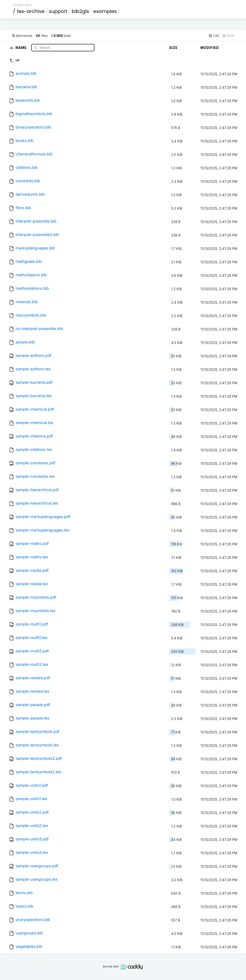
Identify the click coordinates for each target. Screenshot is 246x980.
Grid (228, 35)
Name (22, 47)
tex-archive (31, 11)
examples (105, 11)
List (214, 35)
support (58, 11)
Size (173, 48)
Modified (210, 48)
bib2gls (80, 11)
